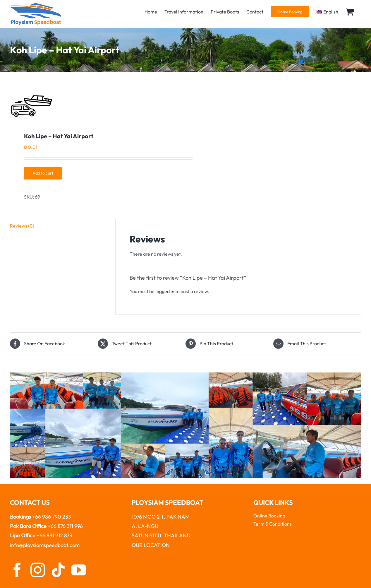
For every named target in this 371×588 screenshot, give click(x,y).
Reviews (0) (22, 226)
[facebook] (17, 570)
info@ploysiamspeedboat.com (45, 545)
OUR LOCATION (151, 545)
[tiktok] (58, 570)
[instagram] (38, 570)
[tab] (56, 226)
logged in (165, 291)
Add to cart (43, 173)
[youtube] (79, 570)
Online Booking (269, 516)
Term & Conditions (273, 524)
